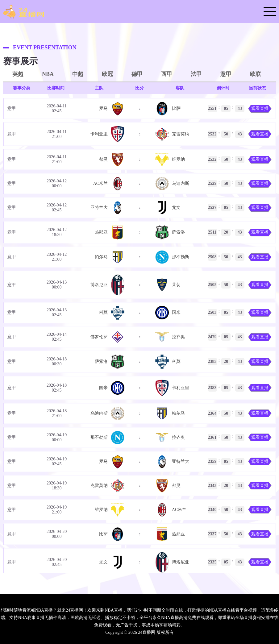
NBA (48, 74)
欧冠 (107, 74)
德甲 (137, 74)
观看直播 (260, 108)
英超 (18, 74)
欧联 (256, 74)
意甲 (226, 74)
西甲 (167, 74)
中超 (78, 74)
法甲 (196, 74)
